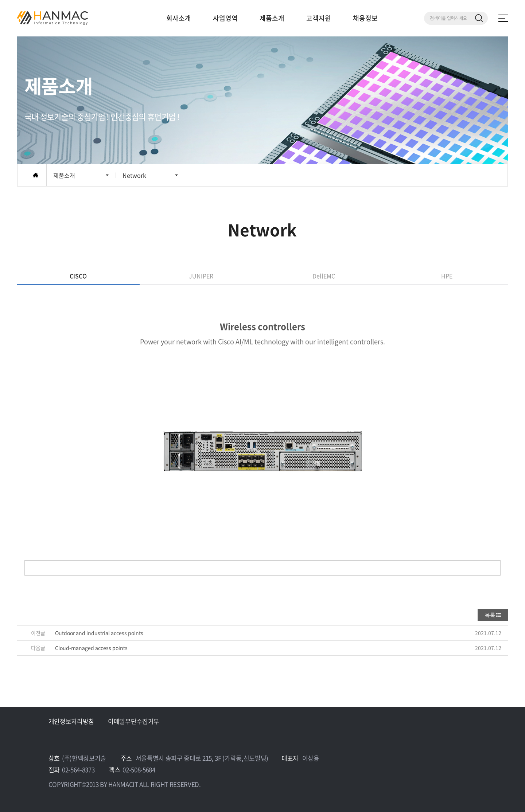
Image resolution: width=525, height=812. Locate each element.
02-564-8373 (78, 770)
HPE (447, 276)
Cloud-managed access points (91, 648)
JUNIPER (201, 276)
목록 (490, 615)
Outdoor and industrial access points (99, 633)
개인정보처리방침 (71, 721)
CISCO (78, 276)
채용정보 (365, 18)
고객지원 (319, 18)
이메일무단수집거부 (134, 721)
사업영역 (225, 18)
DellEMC (324, 276)
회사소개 (179, 18)
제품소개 (272, 18)
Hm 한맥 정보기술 (52, 18)
